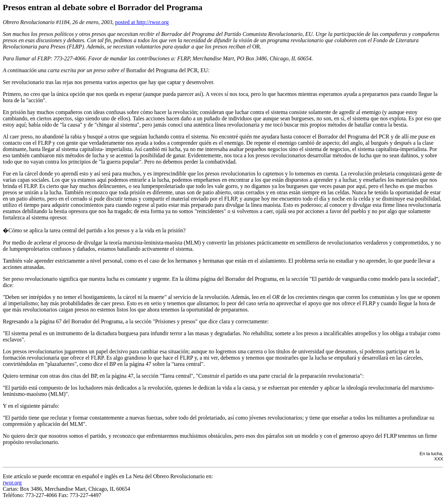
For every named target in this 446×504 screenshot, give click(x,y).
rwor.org (12, 483)
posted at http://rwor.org (142, 22)
